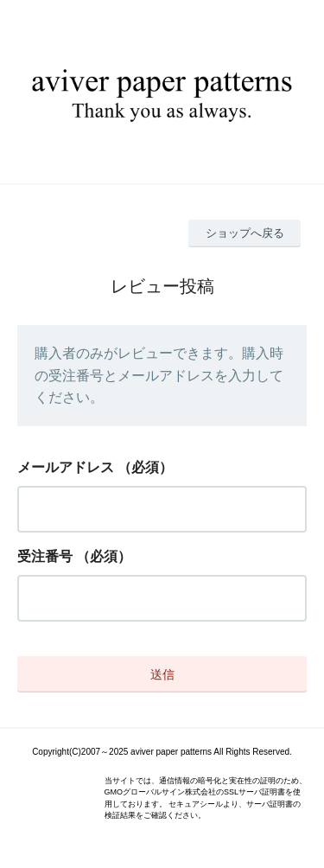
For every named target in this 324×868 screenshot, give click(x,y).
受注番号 (45, 556)
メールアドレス (66, 467)
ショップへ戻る (245, 233)
